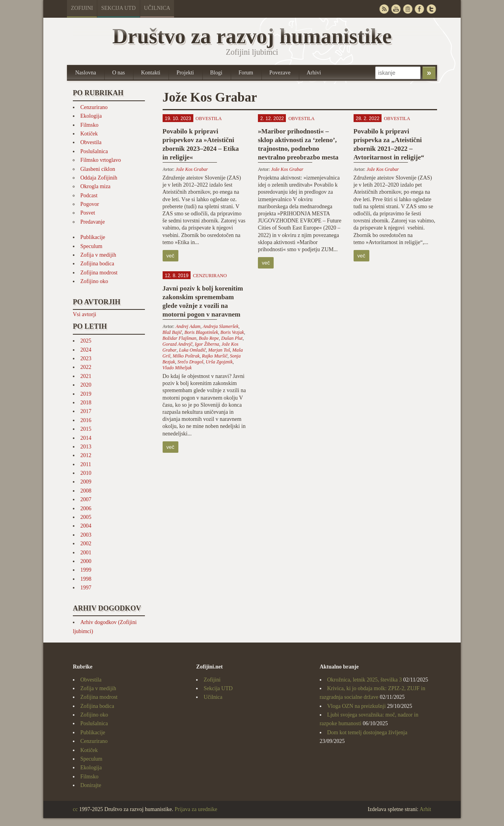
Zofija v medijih (98, 255)
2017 (86, 411)
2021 (86, 376)
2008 (86, 491)
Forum (246, 73)
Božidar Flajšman (180, 338)
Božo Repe (209, 338)
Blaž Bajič (172, 332)
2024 (86, 350)
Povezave (280, 73)
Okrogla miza (95, 186)
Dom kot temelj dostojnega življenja (367, 732)
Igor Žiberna (207, 344)
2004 (86, 526)
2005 (86, 517)
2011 (86, 464)
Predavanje (93, 222)
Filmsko (89, 125)
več (170, 256)
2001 (86, 553)
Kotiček (89, 134)
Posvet (88, 213)
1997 (86, 588)
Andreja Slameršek (221, 326)
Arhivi (314, 73)
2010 (86, 473)
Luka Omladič (193, 350)
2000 (86, 561)
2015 (86, 429)
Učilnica (157, 8)
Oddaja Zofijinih (99, 178)
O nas (119, 73)
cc (75, 809)
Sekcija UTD (119, 8)
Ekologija (91, 116)
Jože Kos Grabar (192, 169)
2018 (86, 403)
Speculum (91, 246)
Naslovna (86, 73)
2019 (86, 394)
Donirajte (91, 785)
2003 (86, 535)
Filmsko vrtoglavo (101, 160)
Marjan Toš (219, 350)
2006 (86, 508)
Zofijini (82, 8)
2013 (86, 447)
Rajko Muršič (215, 356)
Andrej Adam (188, 326)
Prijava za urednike (196, 809)
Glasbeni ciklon (98, 169)
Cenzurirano (94, 107)
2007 (86, 499)
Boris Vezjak (232, 332)
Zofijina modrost (99, 273)
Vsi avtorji (85, 314)
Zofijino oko (94, 281)
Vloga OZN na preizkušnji (357, 706)
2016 (86, 420)
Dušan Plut (232, 338)
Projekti (185, 73)
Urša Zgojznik (219, 362)
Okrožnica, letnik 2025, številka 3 (365, 680)
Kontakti (151, 73)
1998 (86, 579)
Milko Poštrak (186, 356)
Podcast (89, 195)
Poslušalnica (94, 151)
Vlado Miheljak (177, 368)
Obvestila (91, 142)
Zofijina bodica (97, 264)
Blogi (216, 73)
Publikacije (93, 237)
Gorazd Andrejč (178, 344)
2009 (86, 482)
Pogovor (90, 204)
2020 (86, 385)
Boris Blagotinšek (201, 332)
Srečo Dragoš (191, 362)
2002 (86, 544)
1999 (86, 570)
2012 (86, 455)
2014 (86, 438)
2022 (86, 367)
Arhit (425, 809)
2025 (86, 341)
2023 (86, 358)
